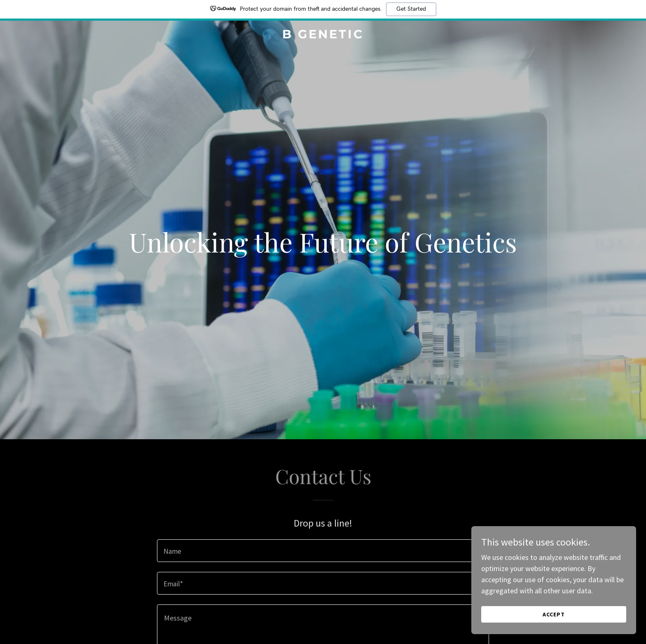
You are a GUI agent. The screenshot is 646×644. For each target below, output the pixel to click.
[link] (323, 36)
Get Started (411, 9)
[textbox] (323, 551)
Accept (554, 614)
